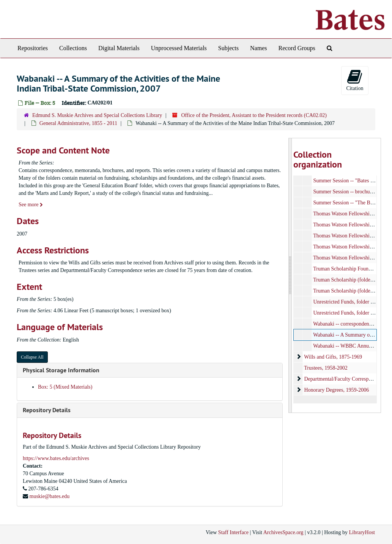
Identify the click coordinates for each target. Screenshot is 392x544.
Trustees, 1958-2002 (326, 368)
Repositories (33, 48)
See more (31, 205)
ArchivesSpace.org (283, 532)
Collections (73, 48)
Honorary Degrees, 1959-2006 (337, 390)
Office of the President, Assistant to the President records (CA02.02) (254, 115)
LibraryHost (362, 532)
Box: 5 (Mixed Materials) (65, 387)
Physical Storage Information (61, 370)
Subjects (228, 48)
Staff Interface (233, 532)
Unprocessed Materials (179, 48)
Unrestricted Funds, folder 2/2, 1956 (352, 302)
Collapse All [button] (32, 357)
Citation (355, 80)
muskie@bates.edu (50, 496)
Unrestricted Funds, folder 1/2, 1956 (352, 313)
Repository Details (47, 410)
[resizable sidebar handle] (290, 275)
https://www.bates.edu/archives (56, 458)
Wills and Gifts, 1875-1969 (333, 357)
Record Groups (297, 48)
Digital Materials (119, 48)
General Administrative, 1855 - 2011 (78, 123)
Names (258, 48)
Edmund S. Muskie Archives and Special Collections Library (97, 115)
